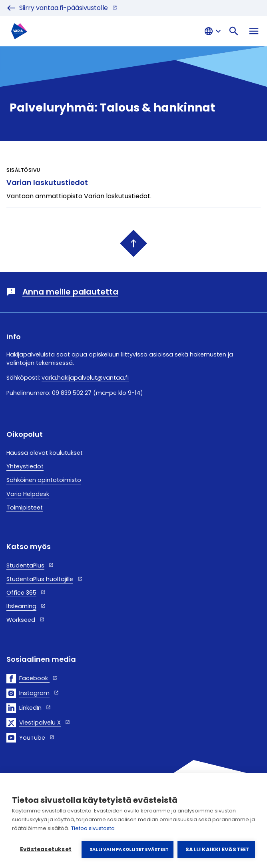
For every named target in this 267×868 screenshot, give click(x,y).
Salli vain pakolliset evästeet (129, 849)
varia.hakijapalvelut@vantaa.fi (85, 378)
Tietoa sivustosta (93, 828)
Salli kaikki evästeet (217, 849)
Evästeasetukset (46, 849)
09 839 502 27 (73, 393)
